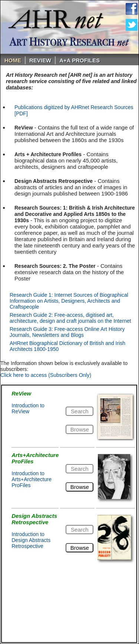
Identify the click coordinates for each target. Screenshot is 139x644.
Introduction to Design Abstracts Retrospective (31, 540)
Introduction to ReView (28, 408)
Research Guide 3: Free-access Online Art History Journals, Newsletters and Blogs (67, 332)
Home (13, 60)
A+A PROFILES (80, 60)
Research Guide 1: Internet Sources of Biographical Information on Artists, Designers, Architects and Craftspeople (69, 301)
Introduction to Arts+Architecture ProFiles (32, 479)
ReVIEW (40, 60)
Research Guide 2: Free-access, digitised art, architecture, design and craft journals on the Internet (70, 318)
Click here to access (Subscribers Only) (46, 375)
